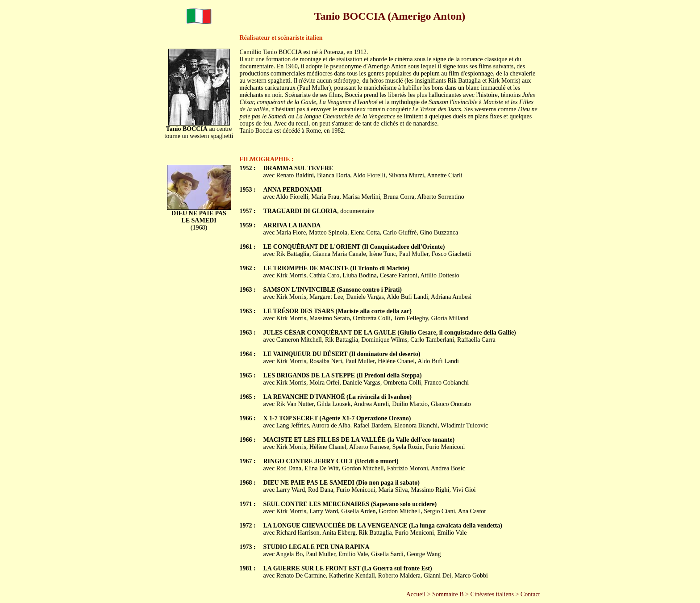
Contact (530, 594)
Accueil (416, 594)
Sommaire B (448, 594)
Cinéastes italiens (492, 594)
